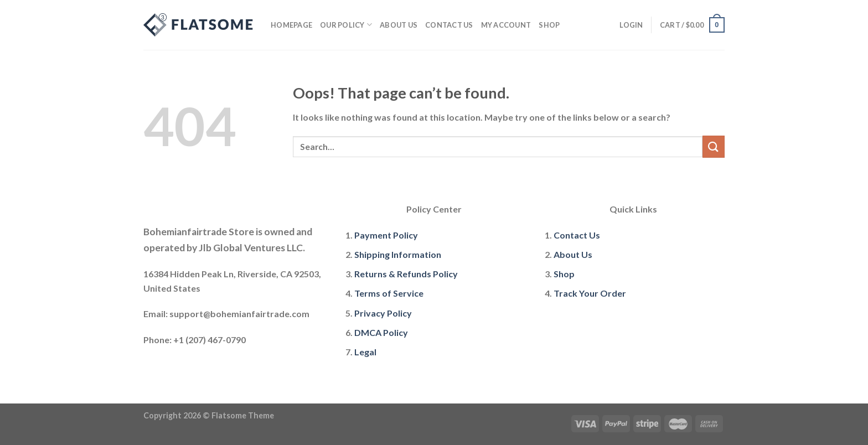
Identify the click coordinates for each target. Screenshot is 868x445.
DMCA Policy (381, 332)
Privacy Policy (383, 313)
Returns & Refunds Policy (406, 274)
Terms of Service (389, 293)
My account (506, 25)
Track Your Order (590, 293)
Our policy (346, 25)
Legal (365, 352)
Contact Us (449, 25)
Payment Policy (386, 235)
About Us (399, 25)
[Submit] (714, 146)
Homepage (291, 25)
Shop (549, 25)
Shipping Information (398, 254)
